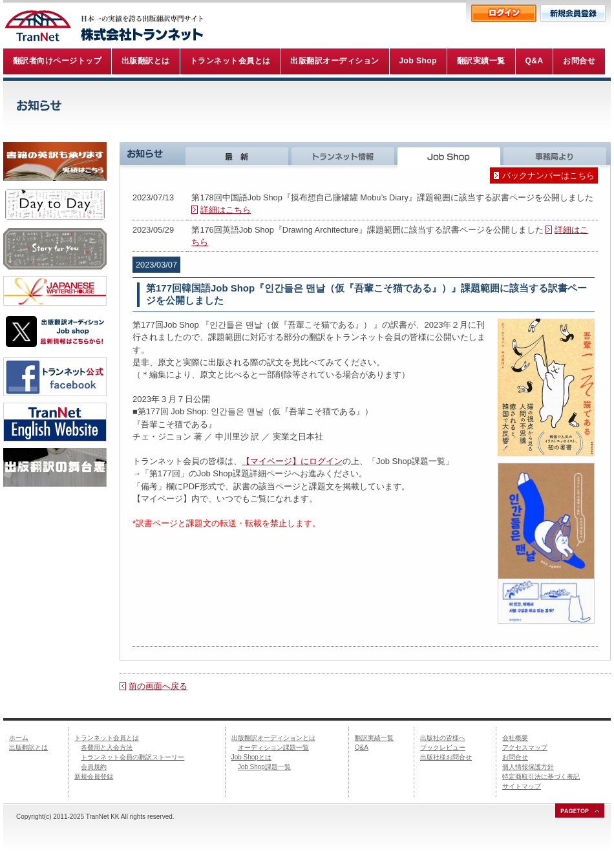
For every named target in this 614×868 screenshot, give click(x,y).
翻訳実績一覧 (374, 738)
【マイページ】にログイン (292, 461)
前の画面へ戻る (158, 686)
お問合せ (515, 757)
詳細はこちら (226, 210)
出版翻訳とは (28, 747)
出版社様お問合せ (446, 757)
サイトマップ (522, 786)
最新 (238, 156)
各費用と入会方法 (107, 747)
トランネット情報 (344, 156)
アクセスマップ (525, 747)
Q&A (362, 747)
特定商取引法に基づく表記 (541, 777)
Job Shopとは (251, 757)
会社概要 (515, 738)
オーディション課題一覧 (273, 747)
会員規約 (94, 767)
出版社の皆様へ (443, 738)
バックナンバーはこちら (548, 175)
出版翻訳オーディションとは (273, 738)
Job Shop (450, 156)
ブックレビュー (443, 747)
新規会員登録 (94, 777)
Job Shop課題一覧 (264, 767)
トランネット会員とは (107, 738)
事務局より (557, 156)
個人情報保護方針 (528, 767)
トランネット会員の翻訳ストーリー (132, 757)
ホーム (19, 738)
